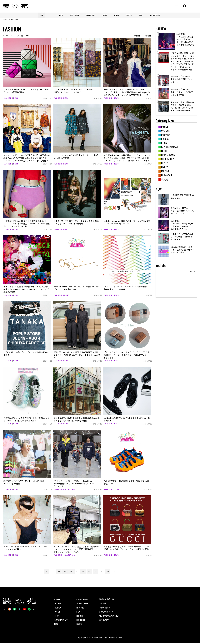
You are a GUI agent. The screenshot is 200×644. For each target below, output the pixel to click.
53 (83, 572)
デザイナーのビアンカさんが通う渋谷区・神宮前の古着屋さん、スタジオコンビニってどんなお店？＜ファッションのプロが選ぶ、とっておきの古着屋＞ (27, 159)
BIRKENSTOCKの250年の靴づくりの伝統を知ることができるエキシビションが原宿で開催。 (77, 420)
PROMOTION (81, 621)
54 (89, 572)
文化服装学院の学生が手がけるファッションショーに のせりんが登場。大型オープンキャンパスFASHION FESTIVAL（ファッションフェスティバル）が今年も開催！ (127, 160)
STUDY (56, 617)
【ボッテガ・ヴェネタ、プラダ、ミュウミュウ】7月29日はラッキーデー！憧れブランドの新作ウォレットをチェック (127, 356)
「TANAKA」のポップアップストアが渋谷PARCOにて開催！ (26, 354)
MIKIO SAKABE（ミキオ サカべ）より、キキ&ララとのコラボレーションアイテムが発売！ (26, 420)
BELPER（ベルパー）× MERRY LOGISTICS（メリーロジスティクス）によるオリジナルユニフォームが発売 (77, 356)
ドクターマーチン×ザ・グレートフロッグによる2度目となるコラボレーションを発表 (76, 223)
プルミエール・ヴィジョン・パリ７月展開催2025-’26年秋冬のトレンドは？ (73, 92)
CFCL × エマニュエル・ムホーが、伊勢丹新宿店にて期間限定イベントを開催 (127, 289)
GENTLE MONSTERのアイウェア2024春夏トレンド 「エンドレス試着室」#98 (76, 289)
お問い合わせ (105, 608)
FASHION (7, 99)
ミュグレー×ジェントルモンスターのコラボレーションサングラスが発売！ (27, 549)
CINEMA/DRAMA (82, 600)
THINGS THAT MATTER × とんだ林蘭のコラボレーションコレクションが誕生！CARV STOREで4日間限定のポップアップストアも (27, 224)
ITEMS (105, 15)
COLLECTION (155, 15)
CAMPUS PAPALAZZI (61, 621)
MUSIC (56, 625)
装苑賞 (79, 625)
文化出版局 (104, 621)
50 (65, 572)
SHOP (61, 15)
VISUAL (117, 15)
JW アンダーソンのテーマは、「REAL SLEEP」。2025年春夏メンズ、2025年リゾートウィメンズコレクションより (77, 484)
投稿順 (148, 36)
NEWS (141, 15)
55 (95, 572)
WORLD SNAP (91, 15)
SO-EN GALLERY (82, 604)
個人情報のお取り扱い (109, 617)
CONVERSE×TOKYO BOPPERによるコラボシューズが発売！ (127, 420)
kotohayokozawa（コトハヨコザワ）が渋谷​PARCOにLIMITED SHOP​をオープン (127, 223)
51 (71, 572)
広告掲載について (107, 613)
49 (59, 572)
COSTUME (57, 604)
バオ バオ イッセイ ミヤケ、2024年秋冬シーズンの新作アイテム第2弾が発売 (27, 92)
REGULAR (57, 613)
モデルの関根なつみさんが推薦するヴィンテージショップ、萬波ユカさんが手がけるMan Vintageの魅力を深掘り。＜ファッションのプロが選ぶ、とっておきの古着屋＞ (127, 94)
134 (108, 572)
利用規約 (103, 604)
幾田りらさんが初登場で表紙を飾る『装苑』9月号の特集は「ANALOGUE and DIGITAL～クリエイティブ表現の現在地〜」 (26, 290)
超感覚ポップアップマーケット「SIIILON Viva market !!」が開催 (24, 483)
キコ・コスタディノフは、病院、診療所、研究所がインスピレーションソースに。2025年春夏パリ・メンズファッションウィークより (77, 550)
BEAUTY (79, 613)
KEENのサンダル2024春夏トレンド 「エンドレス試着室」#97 (126, 483)
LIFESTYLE (80, 608)
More (192, 272)
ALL (42, 15)
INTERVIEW (57, 608)
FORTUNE (80, 617)
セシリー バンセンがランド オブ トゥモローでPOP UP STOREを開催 (76, 158)
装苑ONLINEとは (107, 600)
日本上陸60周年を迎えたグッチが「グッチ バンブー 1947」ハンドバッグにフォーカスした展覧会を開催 (127, 549)
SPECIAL (129, 15)
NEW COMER (74, 15)
